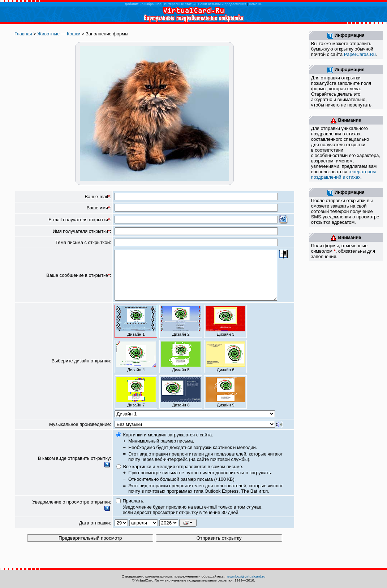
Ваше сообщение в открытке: (79, 280)
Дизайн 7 (136, 402)
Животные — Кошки (59, 34)
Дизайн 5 (181, 366)
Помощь (256, 4)
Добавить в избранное (143, 4)
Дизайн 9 (225, 402)
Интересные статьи (180, 4)
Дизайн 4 (136, 366)
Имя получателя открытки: (82, 231)
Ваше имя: (99, 208)
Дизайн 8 (181, 402)
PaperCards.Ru (360, 54)
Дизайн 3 (225, 331)
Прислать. (133, 511)
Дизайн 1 (136, 331)
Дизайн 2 (181, 331)
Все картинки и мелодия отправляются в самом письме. (183, 476)
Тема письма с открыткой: (83, 242)
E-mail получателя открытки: (80, 220)
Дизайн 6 (225, 366)
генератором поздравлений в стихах (343, 174)
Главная (23, 34)
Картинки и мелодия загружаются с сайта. (168, 445)
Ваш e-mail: (98, 197)
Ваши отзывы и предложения (222, 4)
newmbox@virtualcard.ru (246, 576)
